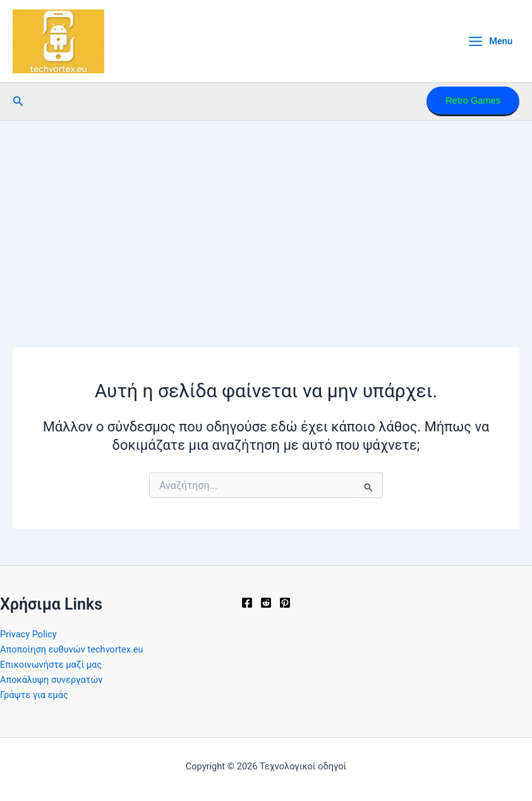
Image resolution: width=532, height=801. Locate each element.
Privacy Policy (28, 634)
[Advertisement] (266, 215)
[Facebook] (247, 603)
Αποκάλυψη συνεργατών (51, 680)
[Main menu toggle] (490, 41)
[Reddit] (266, 603)
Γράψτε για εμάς (34, 695)
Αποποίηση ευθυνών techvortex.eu (72, 649)
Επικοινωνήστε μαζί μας (51, 665)
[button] (18, 101)
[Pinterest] (285, 603)
